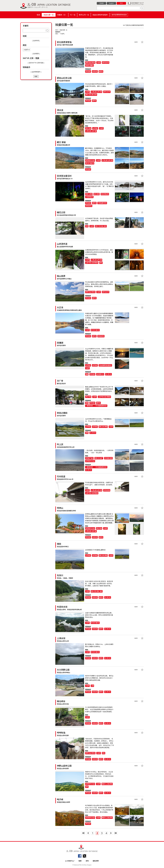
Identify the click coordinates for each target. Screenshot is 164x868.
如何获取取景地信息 (119, 15)
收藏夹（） (62, 15)
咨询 (87, 861)
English (111, 3)
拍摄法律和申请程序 (100, 15)
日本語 (102, 3)
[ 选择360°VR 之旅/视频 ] (36, 63)
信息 (38, 15)
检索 (36, 76)
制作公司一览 (84, 15)
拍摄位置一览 (49, 15)
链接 (80, 861)
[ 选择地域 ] (36, 41)
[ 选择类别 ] (36, 54)
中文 (121, 3)
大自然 (26, 50)
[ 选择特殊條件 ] (36, 72)
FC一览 (73, 15)
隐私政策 (96, 861)
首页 (57, 30)
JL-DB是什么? (70, 861)
